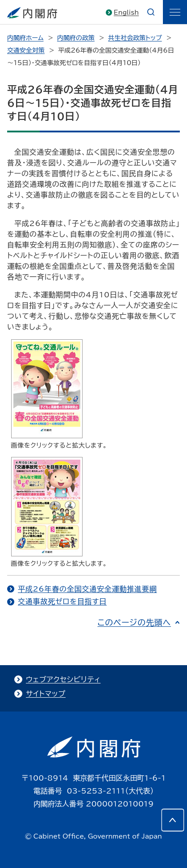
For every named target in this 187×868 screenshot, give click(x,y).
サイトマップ (46, 694)
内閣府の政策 (76, 38)
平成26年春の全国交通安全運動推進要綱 (87, 589)
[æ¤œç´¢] (151, 12)
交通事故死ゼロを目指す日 (62, 601)
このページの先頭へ (134, 622)
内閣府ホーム (25, 38)
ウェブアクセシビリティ (63, 679)
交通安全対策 (26, 50)
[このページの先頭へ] (173, 820)
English (126, 12)
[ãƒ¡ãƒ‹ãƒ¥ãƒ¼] (175, 12)
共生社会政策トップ (135, 38)
